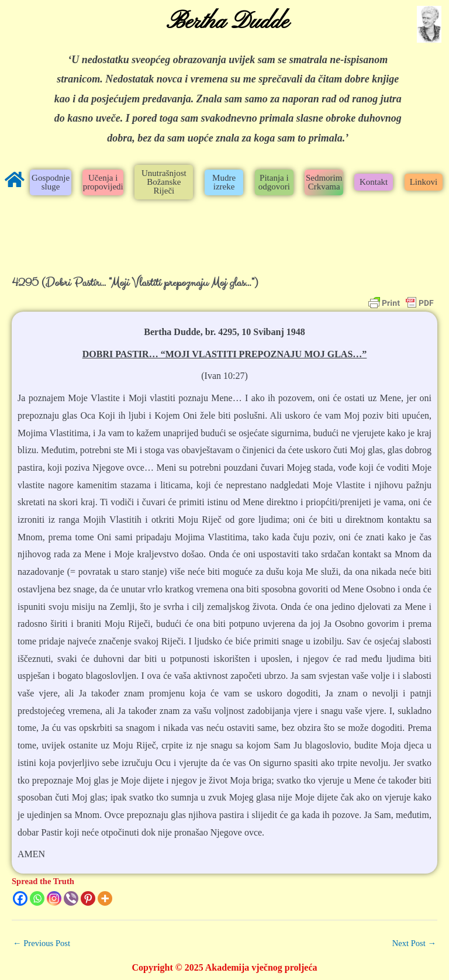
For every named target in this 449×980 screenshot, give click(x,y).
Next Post (414, 943)
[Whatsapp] (37, 898)
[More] (105, 898)
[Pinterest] (88, 898)
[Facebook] (20, 898)
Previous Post (42, 943)
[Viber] (71, 898)
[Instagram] (54, 898)
